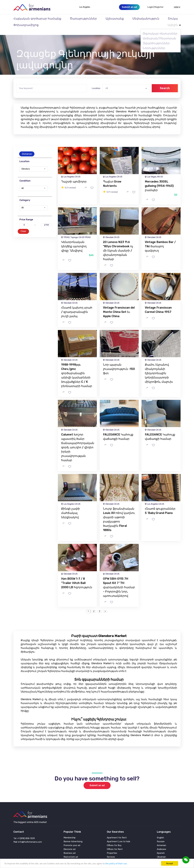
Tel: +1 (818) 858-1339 (24, 833)
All (22, 183)
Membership (70, 832)
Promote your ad (72, 840)
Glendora (26, 163)
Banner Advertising (73, 836)
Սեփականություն (146, 19)
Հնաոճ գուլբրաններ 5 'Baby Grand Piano (160, 505)
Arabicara (161, 844)
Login (150, 7)
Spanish (161, 847)
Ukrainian (161, 851)
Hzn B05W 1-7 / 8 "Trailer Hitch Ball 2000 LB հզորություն (77, 577)
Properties (112, 847)
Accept (169, 863)
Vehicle (110, 855)
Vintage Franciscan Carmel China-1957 (158, 304)
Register (159, 7)
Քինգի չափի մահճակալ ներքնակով (70, 507)
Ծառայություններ (83, 19)
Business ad (69, 847)
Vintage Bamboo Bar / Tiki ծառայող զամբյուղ (160, 241)
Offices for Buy (114, 840)
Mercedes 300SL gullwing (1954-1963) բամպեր (159, 180)
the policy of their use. (116, 864)
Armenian (161, 840)
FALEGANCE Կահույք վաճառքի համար (118, 431)
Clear (23, 226)
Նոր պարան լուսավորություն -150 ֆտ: (119, 363)
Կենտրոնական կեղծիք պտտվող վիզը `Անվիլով (74, 241)
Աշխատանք (115, 19)
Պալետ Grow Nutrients (112, 178)
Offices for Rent (115, 844)
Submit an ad (97, 780)
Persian (160, 855)
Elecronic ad (69, 844)
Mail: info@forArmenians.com (28, 836)
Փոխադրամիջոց (26, 25)
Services (111, 851)
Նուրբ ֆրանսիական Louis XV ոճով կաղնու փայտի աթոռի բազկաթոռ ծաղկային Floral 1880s (119, 514)
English (160, 832)
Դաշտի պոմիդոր (74, 176)
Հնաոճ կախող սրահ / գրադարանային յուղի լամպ (77, 306)
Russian (161, 836)
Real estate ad (71, 851)
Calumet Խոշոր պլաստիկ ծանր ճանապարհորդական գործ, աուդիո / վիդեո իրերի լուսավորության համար (78, 442)
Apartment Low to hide (118, 836)
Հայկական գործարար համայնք (37, 19)
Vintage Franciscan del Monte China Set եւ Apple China (119, 306)
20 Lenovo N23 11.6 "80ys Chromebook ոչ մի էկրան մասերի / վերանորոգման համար (118, 245)
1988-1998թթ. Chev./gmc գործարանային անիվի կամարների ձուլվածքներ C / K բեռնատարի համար (77, 370)
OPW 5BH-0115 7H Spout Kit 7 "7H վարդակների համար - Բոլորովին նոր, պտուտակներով (119, 582)
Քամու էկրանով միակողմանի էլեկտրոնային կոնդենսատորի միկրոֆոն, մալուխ (159, 367)
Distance (27, 148)
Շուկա (173, 19)
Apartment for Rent (117, 832)
